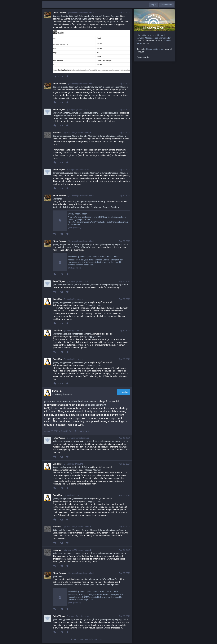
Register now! (167, 5)
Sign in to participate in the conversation (87, 639)
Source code (143, 57)
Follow (124, 392)
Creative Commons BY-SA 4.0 (150, 41)
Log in (154, 5)
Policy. (146, 43)
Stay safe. (141, 49)
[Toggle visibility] (55, 32)
